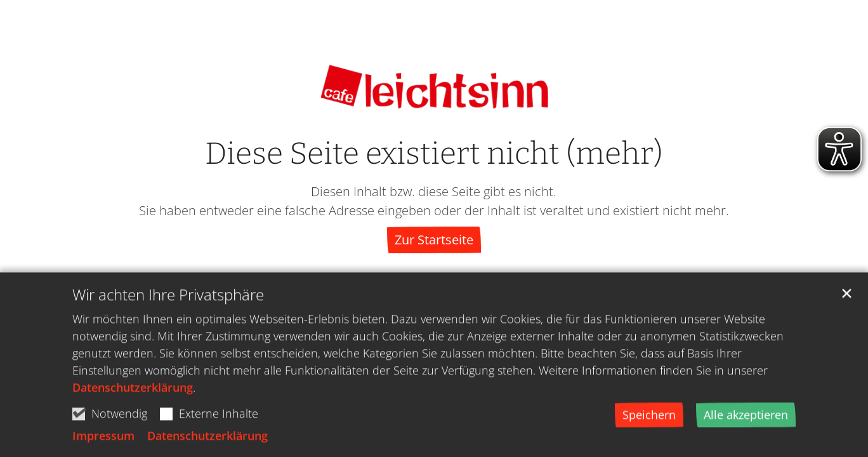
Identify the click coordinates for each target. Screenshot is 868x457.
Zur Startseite (434, 240)
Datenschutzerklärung (133, 391)
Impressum (103, 439)
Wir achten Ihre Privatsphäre (168, 298)
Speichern (649, 418)
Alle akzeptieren (746, 418)
